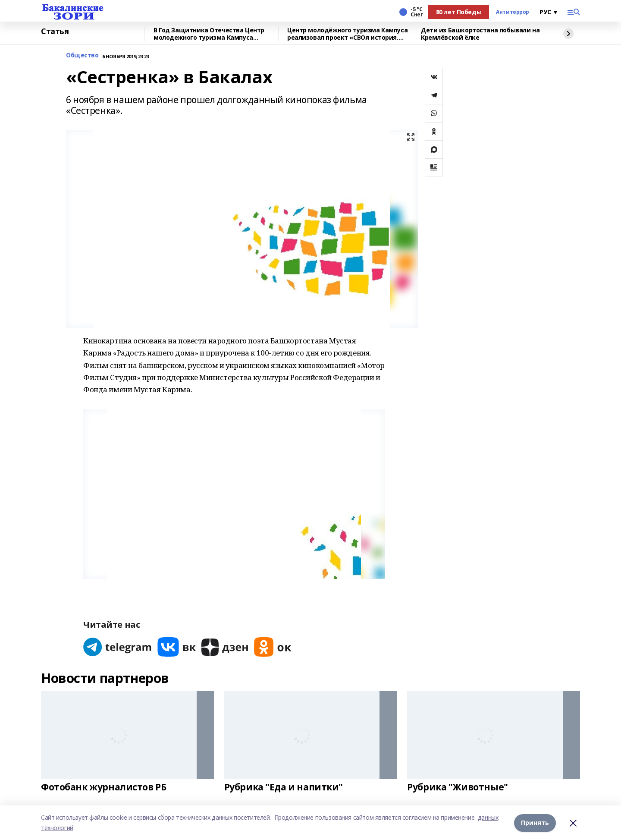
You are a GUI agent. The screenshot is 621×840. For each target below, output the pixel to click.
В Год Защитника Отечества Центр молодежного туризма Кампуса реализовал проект (209, 34)
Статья (55, 31)
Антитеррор (513, 12)
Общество (82, 55)
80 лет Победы (459, 12)
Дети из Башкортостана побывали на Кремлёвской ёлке (480, 34)
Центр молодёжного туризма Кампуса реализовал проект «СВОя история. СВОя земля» (347, 34)
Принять (535, 823)
